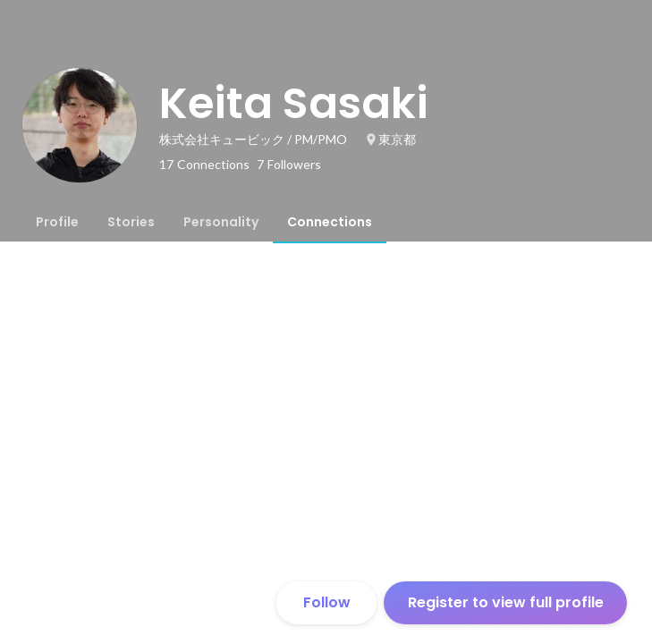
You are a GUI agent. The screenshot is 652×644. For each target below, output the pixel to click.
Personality (221, 222)
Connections (330, 222)
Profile (57, 222)
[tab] (57, 222)
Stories (131, 222)
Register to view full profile (506, 602)
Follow (327, 602)
